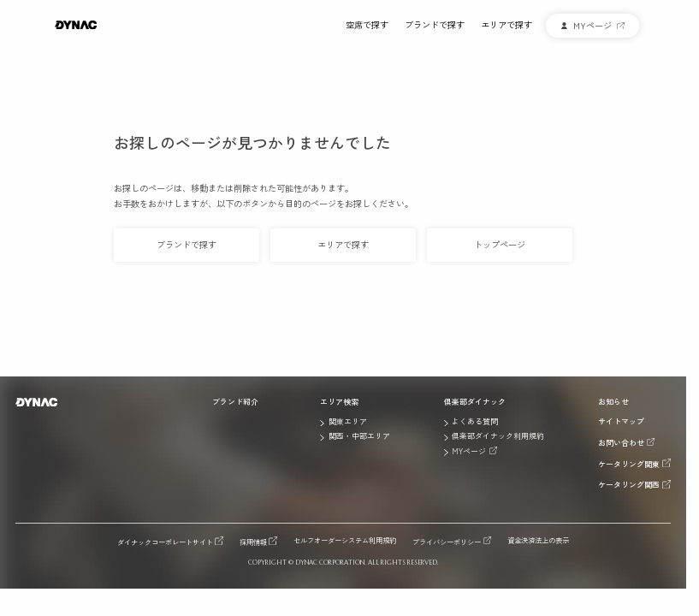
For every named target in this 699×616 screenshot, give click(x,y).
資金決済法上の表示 (538, 541)
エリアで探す (506, 25)
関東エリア (348, 422)
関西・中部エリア (359, 436)
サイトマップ (621, 422)
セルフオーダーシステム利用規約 (345, 541)
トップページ (500, 244)
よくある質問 (475, 422)
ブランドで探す (435, 25)
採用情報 (253, 541)
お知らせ (613, 402)
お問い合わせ (621, 442)
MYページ (469, 451)
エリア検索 (339, 402)
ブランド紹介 (235, 402)
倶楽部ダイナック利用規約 (498, 436)
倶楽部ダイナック (475, 402)
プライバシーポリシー (447, 541)
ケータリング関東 (629, 464)
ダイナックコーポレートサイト (165, 541)
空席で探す (367, 25)
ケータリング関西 (629, 484)
